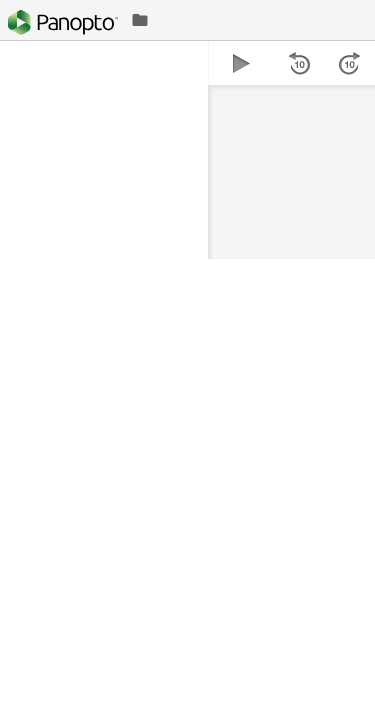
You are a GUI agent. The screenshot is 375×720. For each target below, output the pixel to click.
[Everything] (63, 22)
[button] (241, 63)
